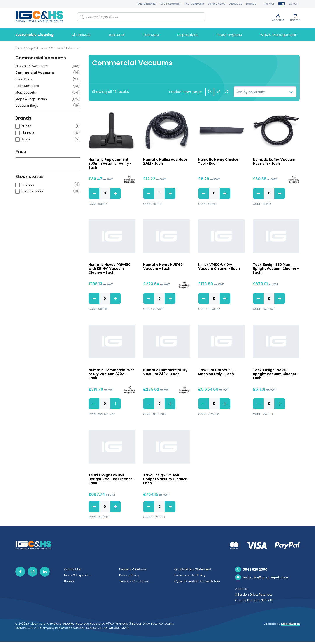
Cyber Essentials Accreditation (197, 581)
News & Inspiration (78, 575)
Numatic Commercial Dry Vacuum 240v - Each (165, 372)
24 (210, 92)
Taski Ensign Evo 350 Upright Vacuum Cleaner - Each (112, 479)
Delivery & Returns (133, 570)
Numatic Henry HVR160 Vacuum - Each (163, 267)
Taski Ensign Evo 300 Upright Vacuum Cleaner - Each (276, 374)
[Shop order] (265, 92)
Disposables (188, 35)
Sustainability (147, 4)
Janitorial (116, 35)
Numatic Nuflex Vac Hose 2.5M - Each (165, 161)
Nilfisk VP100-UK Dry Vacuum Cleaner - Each (219, 267)
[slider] (17, 168)
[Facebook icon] (20, 572)
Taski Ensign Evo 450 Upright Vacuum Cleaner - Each (166, 479)
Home (19, 48)
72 (226, 92)
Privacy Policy (129, 575)
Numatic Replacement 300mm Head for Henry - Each (110, 163)
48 (218, 92)
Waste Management (278, 35)
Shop (29, 48)
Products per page (185, 92)
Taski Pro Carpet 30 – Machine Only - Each (217, 372)
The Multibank (194, 4)
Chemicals (81, 35)
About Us (236, 4)
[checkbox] (48, 126)
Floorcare (151, 35)
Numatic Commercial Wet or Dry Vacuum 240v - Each (111, 374)
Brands (251, 4)
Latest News (217, 4)
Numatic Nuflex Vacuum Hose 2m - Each (274, 161)
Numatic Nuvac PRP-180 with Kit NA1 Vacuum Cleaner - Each (109, 269)
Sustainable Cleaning (34, 35)
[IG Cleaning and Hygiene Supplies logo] (39, 17)
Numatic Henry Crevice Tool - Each (218, 161)
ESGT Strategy (170, 4)
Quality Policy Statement (193, 570)
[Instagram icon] (32, 572)
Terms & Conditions (134, 581)
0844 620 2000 (255, 570)
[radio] (48, 184)
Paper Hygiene (229, 35)
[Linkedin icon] (45, 572)
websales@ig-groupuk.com (265, 579)
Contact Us (72, 570)
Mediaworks (290, 625)
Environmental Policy (190, 575)
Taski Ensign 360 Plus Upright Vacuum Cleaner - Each (276, 269)
